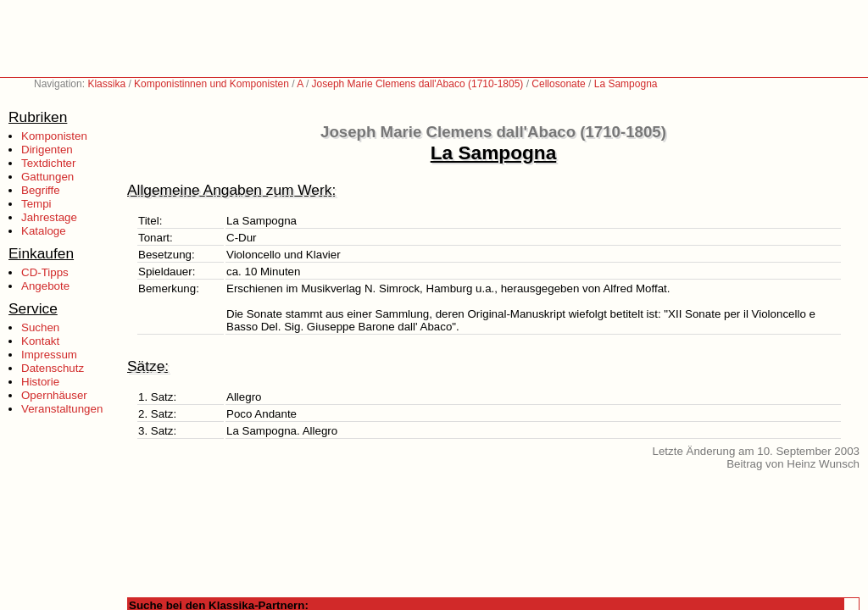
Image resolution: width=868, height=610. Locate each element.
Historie (40, 382)
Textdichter (48, 163)
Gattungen (47, 177)
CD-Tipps (45, 272)
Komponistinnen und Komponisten (211, 84)
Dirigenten (47, 150)
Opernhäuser (54, 395)
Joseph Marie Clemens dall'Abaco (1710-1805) (418, 84)
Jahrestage (49, 217)
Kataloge (44, 231)
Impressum (49, 355)
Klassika (106, 84)
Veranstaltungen (62, 409)
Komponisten (54, 136)
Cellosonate (558, 84)
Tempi (36, 204)
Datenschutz (53, 368)
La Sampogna (626, 84)
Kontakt (40, 341)
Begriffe (41, 190)
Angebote (45, 286)
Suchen (40, 327)
